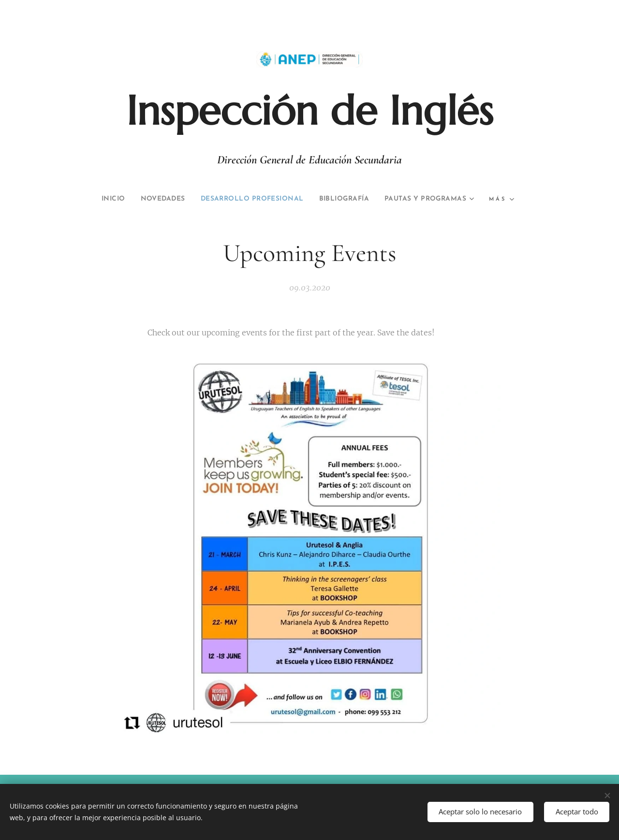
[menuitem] (151, 199)
